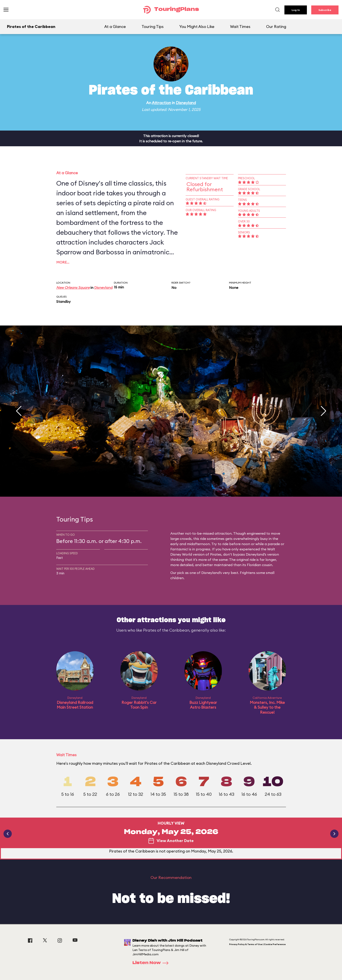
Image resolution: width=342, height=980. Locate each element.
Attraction (161, 103)
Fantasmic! (179, 549)
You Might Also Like (197, 27)
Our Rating (276, 27)
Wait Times (240, 27)
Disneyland (186, 103)
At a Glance (115, 27)
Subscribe (325, 10)
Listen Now (152, 963)
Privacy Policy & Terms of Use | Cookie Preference (257, 944)
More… (63, 262)
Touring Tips (153, 27)
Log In (296, 10)
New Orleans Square (73, 288)
